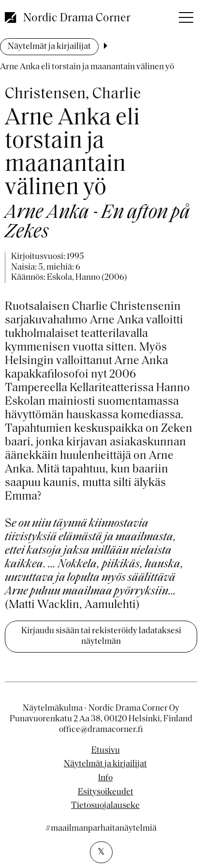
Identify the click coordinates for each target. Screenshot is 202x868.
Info (105, 778)
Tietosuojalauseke (105, 806)
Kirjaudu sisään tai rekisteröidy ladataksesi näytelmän (101, 636)
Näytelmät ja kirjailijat (49, 47)
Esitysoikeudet (106, 792)
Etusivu (106, 751)
